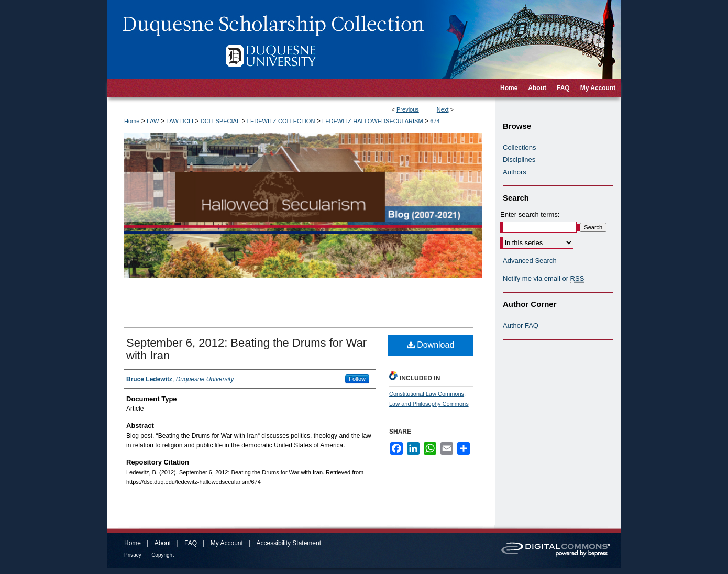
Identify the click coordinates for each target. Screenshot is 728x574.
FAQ (191, 543)
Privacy (133, 555)
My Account (227, 543)
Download (431, 345)
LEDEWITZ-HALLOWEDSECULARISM (373, 121)
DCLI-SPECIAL (220, 121)
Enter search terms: (530, 214)
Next (443, 109)
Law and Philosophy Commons (429, 404)
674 (435, 121)
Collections (520, 147)
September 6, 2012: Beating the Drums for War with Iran (246, 349)
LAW (153, 121)
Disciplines (519, 159)
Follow (357, 379)
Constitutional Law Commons (427, 394)
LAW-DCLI (180, 121)
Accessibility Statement (289, 543)
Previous (408, 109)
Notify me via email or (543, 279)
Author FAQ (521, 325)
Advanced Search (530, 261)
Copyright (163, 555)
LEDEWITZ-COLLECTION (281, 121)
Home (132, 121)
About (163, 543)
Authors (515, 172)
